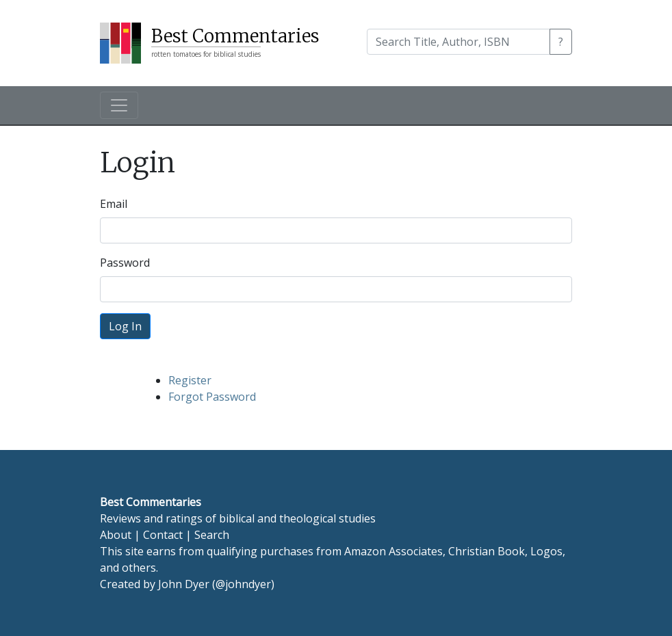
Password (125, 263)
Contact (163, 535)
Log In (125, 326)
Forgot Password (212, 397)
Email (114, 204)
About (116, 535)
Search (212, 535)
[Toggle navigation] (119, 105)
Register (190, 380)
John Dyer (184, 584)
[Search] (458, 42)
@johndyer (243, 584)
